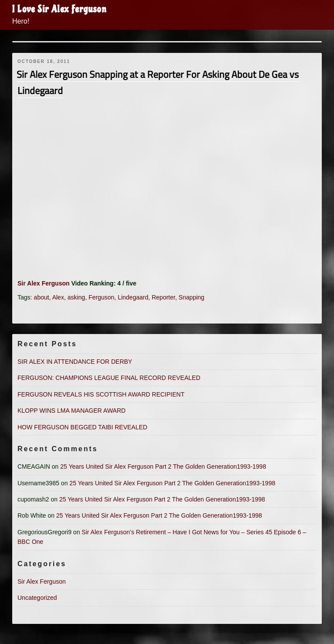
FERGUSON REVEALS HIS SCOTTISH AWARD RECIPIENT (101, 394)
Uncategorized (37, 598)
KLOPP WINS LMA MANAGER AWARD (72, 411)
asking (76, 297)
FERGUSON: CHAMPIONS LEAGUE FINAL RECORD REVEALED (109, 378)
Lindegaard (133, 297)
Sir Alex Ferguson (43, 283)
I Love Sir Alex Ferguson (59, 9)
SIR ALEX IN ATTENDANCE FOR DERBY (75, 362)
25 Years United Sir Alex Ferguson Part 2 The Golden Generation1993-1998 (163, 466)
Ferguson (102, 297)
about (41, 297)
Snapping (191, 297)
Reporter (163, 297)
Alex (58, 297)
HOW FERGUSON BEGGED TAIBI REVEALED (82, 427)
